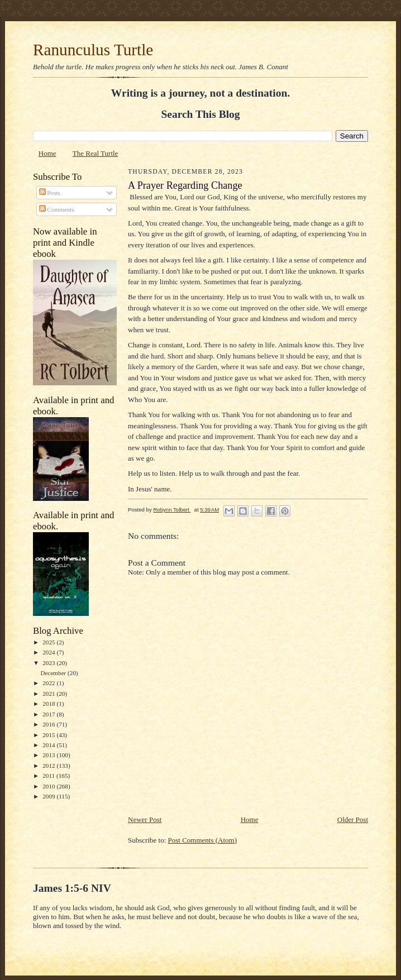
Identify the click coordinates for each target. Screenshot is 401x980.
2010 (49, 786)
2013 (49, 755)
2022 (49, 683)
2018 (49, 704)
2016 (49, 724)
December (54, 673)
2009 (49, 796)
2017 (49, 714)
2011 (49, 776)
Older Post (353, 819)
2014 (49, 745)
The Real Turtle (96, 153)
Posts (50, 193)
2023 (49, 663)
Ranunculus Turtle (93, 50)
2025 (49, 642)
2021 (49, 694)
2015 (49, 735)
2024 (49, 652)
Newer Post (145, 819)
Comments (57, 209)
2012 (49, 766)
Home (47, 153)
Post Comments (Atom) (203, 840)
